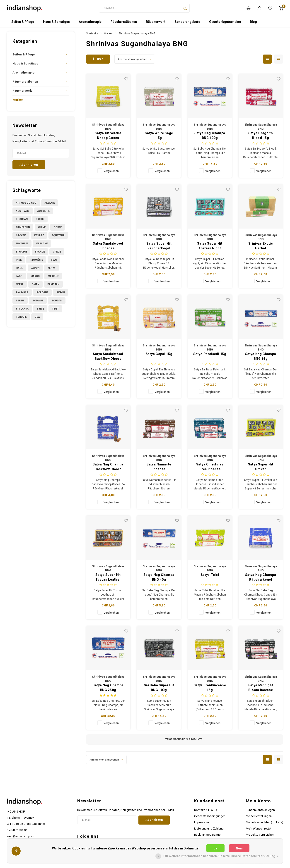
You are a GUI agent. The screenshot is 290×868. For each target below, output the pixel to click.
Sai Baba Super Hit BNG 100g (159, 690)
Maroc (35, 278)
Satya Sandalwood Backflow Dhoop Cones (108, 359)
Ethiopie (21, 254)
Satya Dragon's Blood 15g (261, 137)
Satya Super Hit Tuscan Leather (108, 579)
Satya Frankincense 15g (210, 690)
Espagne (42, 245)
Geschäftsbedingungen (210, 818)
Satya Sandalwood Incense (108, 248)
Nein (239, 848)
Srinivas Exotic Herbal (261, 248)
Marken (18, 102)
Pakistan (53, 286)
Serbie (20, 302)
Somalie (38, 302)
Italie (19, 270)
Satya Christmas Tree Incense (210, 469)
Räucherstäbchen (124, 24)
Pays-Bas (22, 294)
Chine (42, 229)
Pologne (42, 294)
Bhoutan (22, 221)
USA (37, 319)
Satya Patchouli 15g (210, 356)
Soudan (57, 302)
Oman (35, 286)
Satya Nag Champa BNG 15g (261, 358)
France (40, 254)
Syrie (40, 311)
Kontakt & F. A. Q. (206, 812)
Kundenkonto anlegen (260, 812)
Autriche (43, 213)
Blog (253, 24)
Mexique (53, 278)
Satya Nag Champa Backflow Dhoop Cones (108, 469)
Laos (19, 278)
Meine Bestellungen (259, 818)
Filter (98, 61)
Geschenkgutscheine (225, 24)
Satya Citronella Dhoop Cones (108, 137)
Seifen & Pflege (23, 24)
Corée (58, 229)
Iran (54, 262)
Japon (35, 270)
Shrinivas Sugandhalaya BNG (137, 35)
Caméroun (23, 229)
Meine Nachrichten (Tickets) (265, 824)
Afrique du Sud (26, 205)
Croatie (21, 237)
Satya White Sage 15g (159, 137)
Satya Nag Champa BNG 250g (108, 690)
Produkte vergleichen (260, 836)
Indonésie (36, 262)
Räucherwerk (156, 24)
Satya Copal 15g (159, 356)
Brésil (40, 221)
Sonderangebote (187, 24)
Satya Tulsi (210, 577)
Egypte (39, 237)
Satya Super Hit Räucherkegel (159, 248)
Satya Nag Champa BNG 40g (159, 579)
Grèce (57, 254)
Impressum (202, 824)
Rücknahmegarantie (207, 836)
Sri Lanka (22, 311)
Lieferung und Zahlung (209, 830)
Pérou (61, 294)
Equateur (58, 237)
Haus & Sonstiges (56, 24)
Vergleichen (111, 173)
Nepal (20, 286)
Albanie (50, 205)
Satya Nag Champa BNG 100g (210, 137)
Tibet (55, 311)
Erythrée (22, 245)
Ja (215, 848)
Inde (19, 262)
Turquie (21, 319)
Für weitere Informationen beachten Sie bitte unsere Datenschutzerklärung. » (221, 856)
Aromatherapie (90, 24)
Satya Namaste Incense (159, 469)
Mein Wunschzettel (259, 830)
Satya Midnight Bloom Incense (261, 690)
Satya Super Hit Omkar (261, 469)
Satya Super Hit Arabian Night (210, 248)
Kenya (51, 270)
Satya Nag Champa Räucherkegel (261, 579)
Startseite (92, 35)
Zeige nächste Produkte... (185, 741)
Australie (23, 213)
